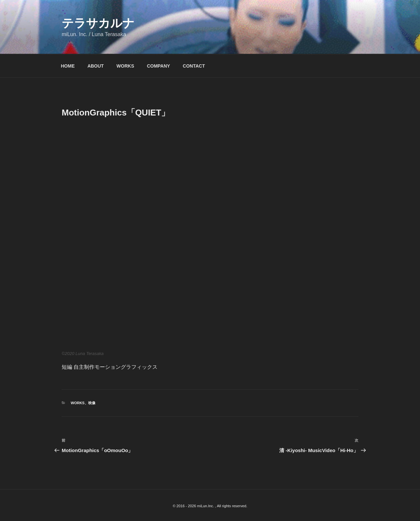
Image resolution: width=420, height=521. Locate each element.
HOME (68, 66)
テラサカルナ (98, 23)
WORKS (125, 66)
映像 (92, 403)
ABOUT (95, 66)
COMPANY (159, 66)
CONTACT (194, 66)
